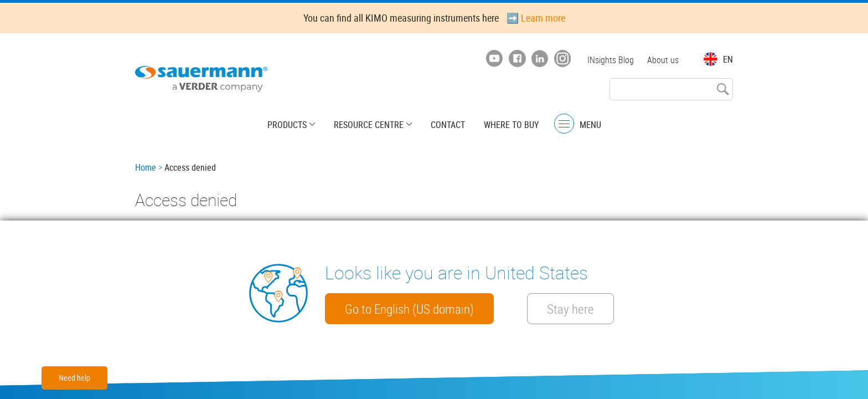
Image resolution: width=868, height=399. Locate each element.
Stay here (570, 309)
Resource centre (369, 125)
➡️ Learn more (536, 18)
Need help (74, 378)
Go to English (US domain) (409, 309)
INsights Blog (611, 60)
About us (663, 60)
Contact (448, 125)
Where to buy (511, 125)
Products (287, 125)
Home (146, 167)
